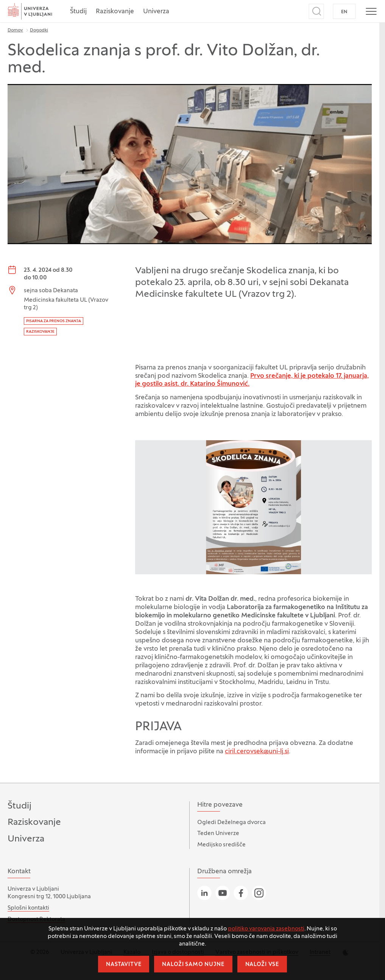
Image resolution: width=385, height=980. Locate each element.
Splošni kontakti (28, 908)
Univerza (156, 12)
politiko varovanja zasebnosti (266, 929)
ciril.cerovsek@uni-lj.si (257, 752)
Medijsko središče (221, 845)
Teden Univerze (218, 834)
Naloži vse (262, 965)
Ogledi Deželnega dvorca (231, 823)
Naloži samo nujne (193, 965)
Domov (15, 30)
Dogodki (39, 30)
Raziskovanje (115, 12)
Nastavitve (124, 965)
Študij (78, 12)
